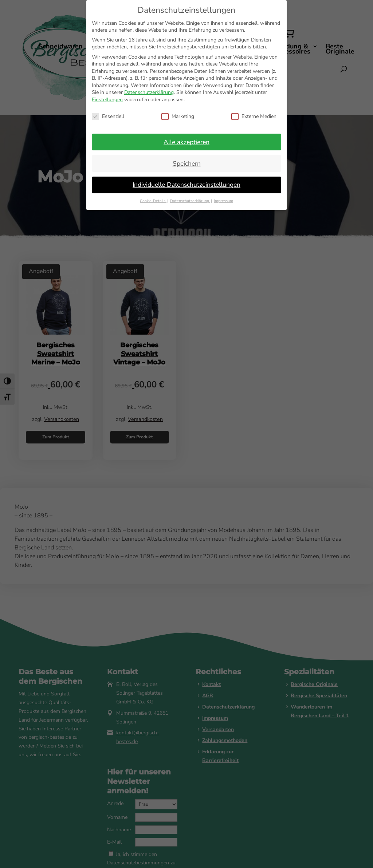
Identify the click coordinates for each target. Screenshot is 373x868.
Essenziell (108, 116)
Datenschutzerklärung (149, 92)
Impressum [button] (223, 201)
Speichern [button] (187, 163)
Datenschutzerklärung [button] (190, 201)
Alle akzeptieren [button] (186, 142)
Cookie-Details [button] (153, 201)
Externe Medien (254, 116)
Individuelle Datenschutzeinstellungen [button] (186, 185)
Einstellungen (107, 100)
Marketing (178, 116)
